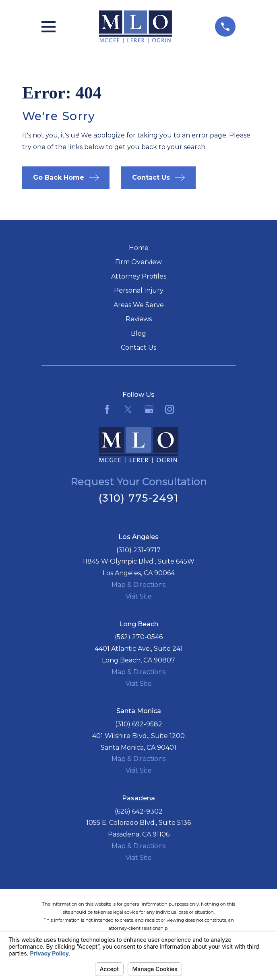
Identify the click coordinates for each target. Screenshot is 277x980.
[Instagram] (170, 409)
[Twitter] (128, 409)
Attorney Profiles (139, 276)
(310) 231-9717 (138, 550)
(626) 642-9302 (139, 811)
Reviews (139, 319)
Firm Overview (138, 262)
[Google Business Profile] (149, 409)
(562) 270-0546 (139, 637)
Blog (138, 333)
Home (139, 248)
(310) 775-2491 (138, 498)
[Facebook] (107, 409)
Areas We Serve (139, 305)
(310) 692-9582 (139, 724)
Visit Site (139, 596)
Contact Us (138, 348)
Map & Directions (138, 585)
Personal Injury (139, 290)
